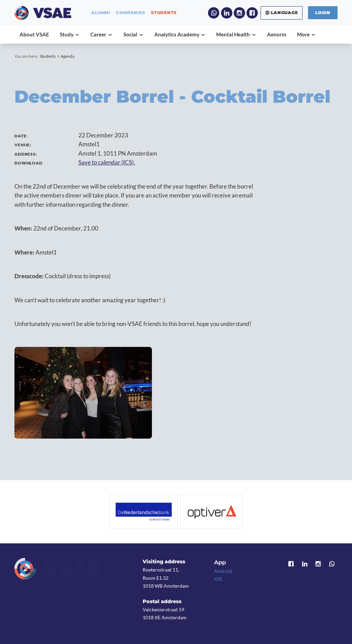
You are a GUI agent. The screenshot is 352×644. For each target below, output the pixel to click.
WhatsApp (214, 13)
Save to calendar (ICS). (107, 162)
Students (48, 56)
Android (223, 571)
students (164, 13)
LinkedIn (227, 13)
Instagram (239, 13)
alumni (101, 13)
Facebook (252, 13)
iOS (218, 579)
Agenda (67, 56)
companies (130, 13)
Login (323, 13)
